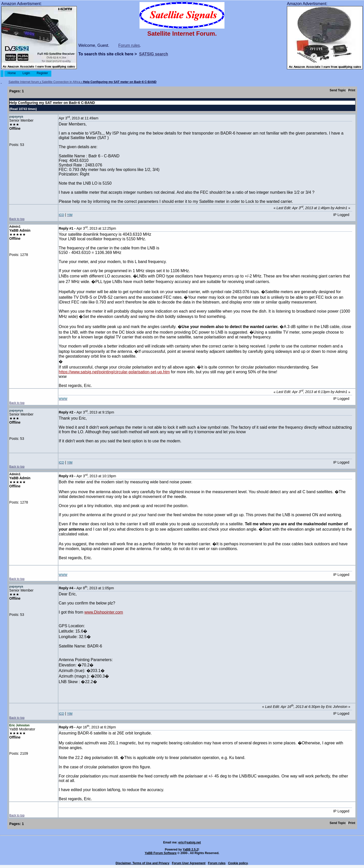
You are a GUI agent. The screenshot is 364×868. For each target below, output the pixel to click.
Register (42, 73)
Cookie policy (238, 863)
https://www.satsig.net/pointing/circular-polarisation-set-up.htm (114, 372)
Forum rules (129, 45)
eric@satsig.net (189, 842)
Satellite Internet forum (24, 82)
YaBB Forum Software (161, 853)
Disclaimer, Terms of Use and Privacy (142, 863)
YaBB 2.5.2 (190, 850)
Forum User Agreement (189, 863)
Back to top (17, 219)
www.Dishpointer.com (104, 612)
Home (12, 73)
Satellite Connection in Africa (61, 82)
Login (26, 73)
